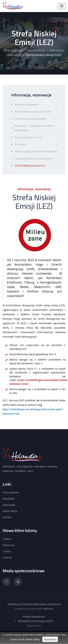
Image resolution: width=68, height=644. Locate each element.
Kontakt (7, 517)
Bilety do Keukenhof (27, 104)
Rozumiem (50, 639)
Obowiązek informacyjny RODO (35, 621)
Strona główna (13, 50)
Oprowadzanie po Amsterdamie (34, 158)
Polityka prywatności (34, 617)
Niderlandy (9, 499)
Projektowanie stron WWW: (29, 609)
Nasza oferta (36, 50)
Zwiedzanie (9, 505)
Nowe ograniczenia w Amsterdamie (36, 151)
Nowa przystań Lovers (28, 137)
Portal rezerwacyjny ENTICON (33, 112)
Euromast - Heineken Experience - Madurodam (35, 128)
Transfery (20, 144)
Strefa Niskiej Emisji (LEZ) (30, 165)
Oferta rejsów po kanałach (30, 119)
